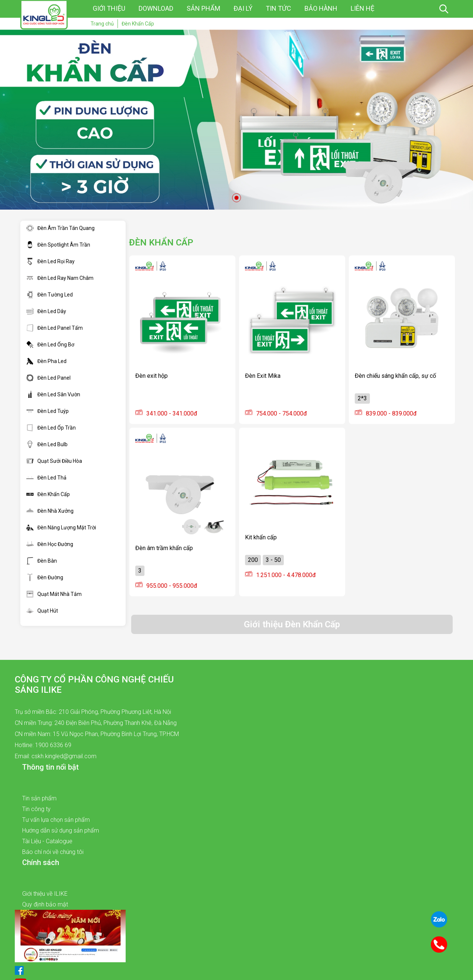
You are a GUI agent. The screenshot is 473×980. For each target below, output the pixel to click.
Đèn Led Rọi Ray (50, 261)
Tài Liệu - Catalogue (47, 841)
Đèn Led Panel (48, 378)
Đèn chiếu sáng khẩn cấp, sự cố (395, 376)
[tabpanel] (236, 120)
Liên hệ (363, 8)
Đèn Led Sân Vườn (53, 394)
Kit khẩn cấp (261, 537)
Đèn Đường (45, 577)
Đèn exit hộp (152, 376)
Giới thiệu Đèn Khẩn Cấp (292, 624)
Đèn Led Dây (46, 311)
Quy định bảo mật (45, 904)
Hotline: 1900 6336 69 (43, 745)
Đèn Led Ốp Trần (51, 428)
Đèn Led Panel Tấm (55, 328)
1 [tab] (236, 198)
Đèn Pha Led (46, 361)
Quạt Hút (42, 611)
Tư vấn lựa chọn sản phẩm (56, 820)
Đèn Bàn (42, 561)
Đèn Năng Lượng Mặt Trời (61, 528)
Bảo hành (321, 8)
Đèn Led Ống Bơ (50, 345)
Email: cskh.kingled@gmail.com (56, 756)
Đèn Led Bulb (47, 444)
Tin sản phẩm (39, 798)
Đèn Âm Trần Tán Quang (60, 228)
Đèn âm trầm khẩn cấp (164, 548)
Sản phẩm (203, 8)
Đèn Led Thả (46, 478)
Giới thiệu (109, 8)
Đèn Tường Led (50, 295)
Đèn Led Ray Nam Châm (60, 278)
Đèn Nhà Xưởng (50, 511)
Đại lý (243, 8)
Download (156, 8)
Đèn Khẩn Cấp (48, 494)
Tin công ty (36, 809)
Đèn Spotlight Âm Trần (58, 245)
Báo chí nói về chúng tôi (53, 852)
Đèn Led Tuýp (47, 411)
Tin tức (278, 8)
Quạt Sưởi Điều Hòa (54, 461)
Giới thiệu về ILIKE (45, 894)
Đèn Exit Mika (263, 376)
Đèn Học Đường (50, 544)
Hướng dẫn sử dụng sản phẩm (61, 830)
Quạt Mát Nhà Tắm (54, 594)
